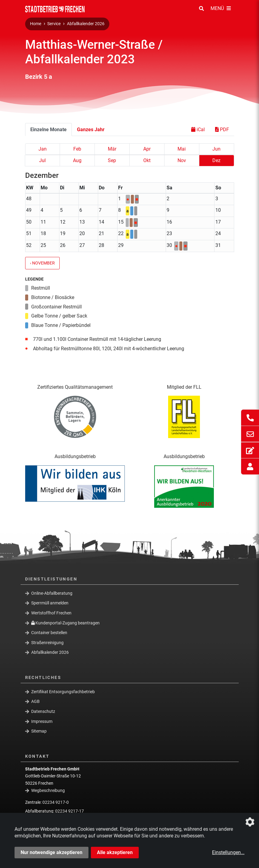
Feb (77, 149)
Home (36, 24)
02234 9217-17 (70, 811)
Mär (112, 149)
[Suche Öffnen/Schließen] (201, 9)
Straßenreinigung (47, 643)
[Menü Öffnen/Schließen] (221, 9)
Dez (216, 160)
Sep (112, 160)
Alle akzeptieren (115, 852)
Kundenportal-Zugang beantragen (66, 623)
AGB (35, 701)
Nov (182, 160)
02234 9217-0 (56, 802)
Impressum (42, 721)
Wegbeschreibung (48, 790)
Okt (147, 160)
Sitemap (39, 731)
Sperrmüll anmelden (50, 603)
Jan (43, 149)
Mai (182, 149)
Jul (42, 160)
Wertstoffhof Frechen (51, 613)
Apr (147, 149)
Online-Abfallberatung (52, 593)
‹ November (42, 263)
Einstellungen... (228, 852)
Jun (216, 149)
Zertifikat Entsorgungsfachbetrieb (63, 692)
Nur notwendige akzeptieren (51, 852)
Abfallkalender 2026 (86, 24)
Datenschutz (43, 711)
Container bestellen (49, 633)
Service (54, 24)
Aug (77, 160)
